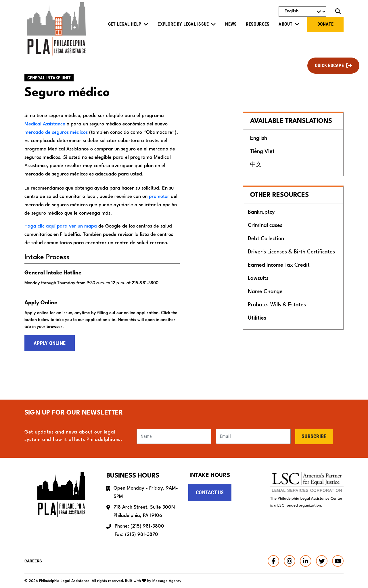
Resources (258, 24)
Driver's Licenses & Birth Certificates (291, 252)
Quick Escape (329, 65)
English (259, 138)
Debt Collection (266, 239)
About (285, 24)
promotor (159, 197)
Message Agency (167, 581)
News (231, 24)
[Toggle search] (337, 12)
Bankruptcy (261, 212)
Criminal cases (265, 226)
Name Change (265, 292)
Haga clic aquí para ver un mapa (61, 226)
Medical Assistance (45, 124)
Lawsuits (258, 278)
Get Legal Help (125, 24)
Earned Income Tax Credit (279, 265)
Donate (325, 24)
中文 (256, 165)
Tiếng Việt (262, 152)
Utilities (257, 318)
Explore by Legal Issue (183, 24)
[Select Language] (302, 12)
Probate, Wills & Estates (277, 305)
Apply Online (50, 343)
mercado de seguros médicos (56, 132)
